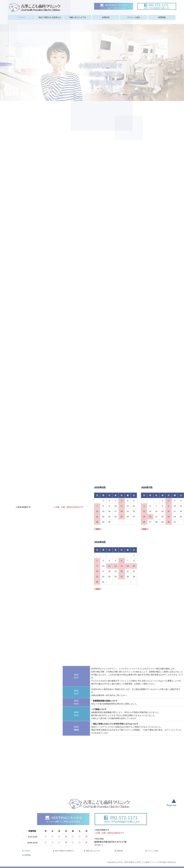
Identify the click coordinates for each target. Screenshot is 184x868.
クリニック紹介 (134, 17)
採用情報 (162, 17)
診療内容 (106, 17)
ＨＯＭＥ (22, 17)
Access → (99, 845)
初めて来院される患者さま (50, 17)
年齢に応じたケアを (78, 17)
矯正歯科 (110, 695)
